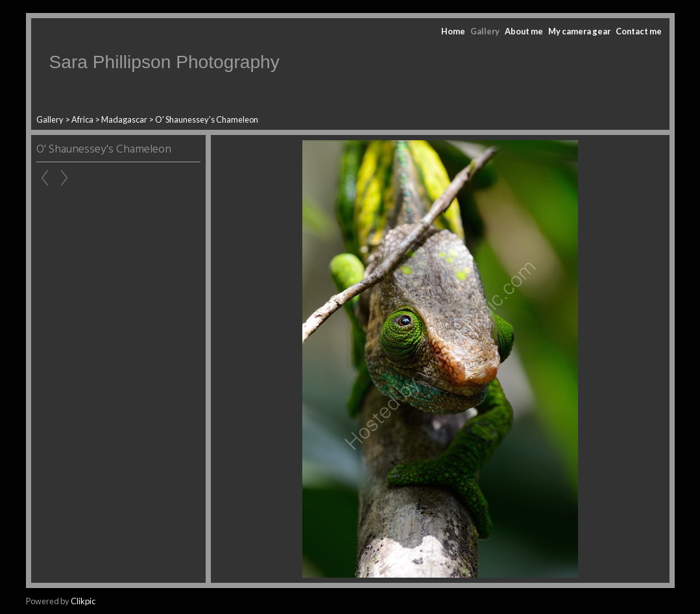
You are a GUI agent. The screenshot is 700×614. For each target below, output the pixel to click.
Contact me (639, 31)
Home (453, 31)
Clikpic (83, 601)
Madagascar (124, 119)
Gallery (485, 31)
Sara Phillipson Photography (164, 62)
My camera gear (579, 31)
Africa (82, 119)
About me (524, 31)
